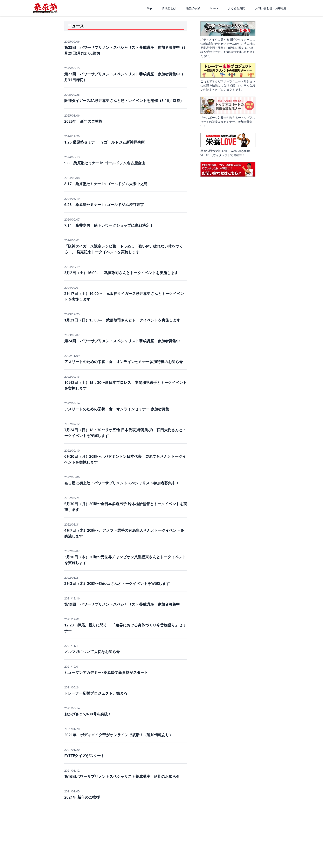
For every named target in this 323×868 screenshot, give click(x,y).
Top (149, 8)
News (214, 8)
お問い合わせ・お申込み (271, 8)
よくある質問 (236, 8)
